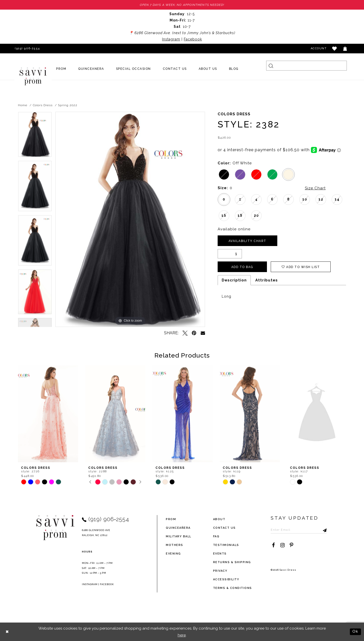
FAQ (216, 536)
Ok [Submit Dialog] (355, 631)
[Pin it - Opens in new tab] (194, 333)
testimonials (226, 545)
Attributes (267, 280)
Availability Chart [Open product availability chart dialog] (247, 241)
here (182, 635)
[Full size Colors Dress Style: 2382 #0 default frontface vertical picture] (130, 219)
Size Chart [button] (315, 188)
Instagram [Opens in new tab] (171, 39)
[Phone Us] (27, 49)
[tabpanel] (35, 136)
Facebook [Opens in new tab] (193, 39)
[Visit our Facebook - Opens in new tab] (273, 545)
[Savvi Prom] (33, 76)
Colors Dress (43, 105)
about (219, 519)
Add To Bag (242, 267)
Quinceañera (178, 528)
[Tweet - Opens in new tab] (185, 333)
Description (234, 280)
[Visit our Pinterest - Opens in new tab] (291, 545)
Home (23, 105)
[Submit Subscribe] (323, 530)
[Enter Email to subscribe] (299, 530)
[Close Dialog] (7, 632)
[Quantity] (230, 254)
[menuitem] (61, 69)
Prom (171, 519)
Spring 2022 (67, 105)
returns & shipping (232, 562)
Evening (173, 554)
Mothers (175, 545)
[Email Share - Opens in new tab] (203, 333)
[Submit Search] (271, 66)
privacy (220, 571)
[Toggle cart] (345, 49)
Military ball (179, 536)
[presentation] (48, 414)
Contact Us (224, 528)
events (220, 554)
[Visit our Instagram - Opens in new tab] (282, 545)
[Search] (306, 66)
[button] (335, 49)
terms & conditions (233, 588)
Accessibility (226, 579)
